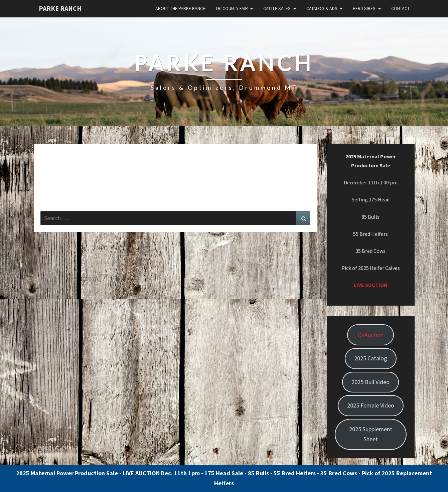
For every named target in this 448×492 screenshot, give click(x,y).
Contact (400, 8)
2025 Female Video (371, 405)
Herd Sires (364, 8)
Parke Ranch (60, 8)
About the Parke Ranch (180, 8)
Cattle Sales (277, 8)
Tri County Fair (232, 8)
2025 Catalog (371, 358)
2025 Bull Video (370, 382)
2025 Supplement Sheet (371, 434)
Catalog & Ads (322, 8)
